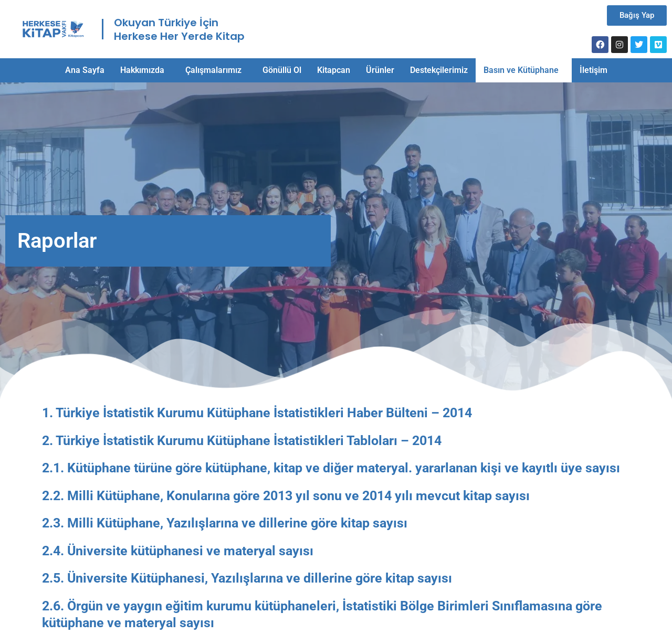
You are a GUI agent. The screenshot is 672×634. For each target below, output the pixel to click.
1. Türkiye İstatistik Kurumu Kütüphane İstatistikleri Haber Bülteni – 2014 (257, 413)
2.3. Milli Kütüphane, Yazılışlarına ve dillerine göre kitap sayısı (225, 523)
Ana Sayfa (85, 70)
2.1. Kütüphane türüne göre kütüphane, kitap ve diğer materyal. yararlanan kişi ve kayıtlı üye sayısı (331, 468)
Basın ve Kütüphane (521, 70)
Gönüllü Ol (282, 70)
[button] (145, 70)
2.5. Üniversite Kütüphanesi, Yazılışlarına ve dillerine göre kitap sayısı (247, 578)
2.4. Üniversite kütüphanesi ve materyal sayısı (178, 551)
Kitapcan (334, 70)
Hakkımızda (142, 70)
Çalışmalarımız (213, 70)
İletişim (594, 70)
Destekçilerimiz (439, 70)
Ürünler (380, 70)
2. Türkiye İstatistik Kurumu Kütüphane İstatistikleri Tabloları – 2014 (242, 441)
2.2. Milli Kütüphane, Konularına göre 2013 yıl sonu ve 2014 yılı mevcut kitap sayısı (286, 496)
